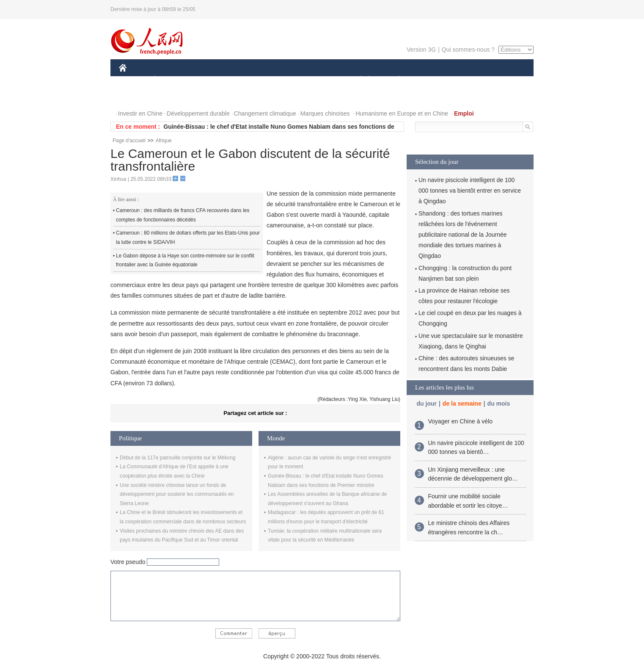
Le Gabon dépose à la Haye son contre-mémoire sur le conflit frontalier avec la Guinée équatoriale (185, 260)
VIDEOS (170, 97)
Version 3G (421, 50)
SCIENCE (282, 80)
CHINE (133, 80)
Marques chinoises (325, 113)
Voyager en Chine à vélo (461, 421)
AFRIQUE (244, 80)
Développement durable (198, 113)
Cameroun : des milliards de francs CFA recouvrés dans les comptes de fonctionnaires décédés (183, 215)
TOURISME (465, 80)
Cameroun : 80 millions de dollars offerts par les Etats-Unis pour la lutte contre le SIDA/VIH (188, 238)
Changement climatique (265, 113)
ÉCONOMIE (170, 80)
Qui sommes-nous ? (468, 50)
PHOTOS (136, 97)
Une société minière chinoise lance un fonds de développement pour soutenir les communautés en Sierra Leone (177, 494)
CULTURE (319, 80)
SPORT (428, 80)
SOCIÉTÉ (357, 80)
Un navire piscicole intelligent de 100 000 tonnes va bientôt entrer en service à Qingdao (470, 191)
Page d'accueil (129, 141)
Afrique (164, 141)
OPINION (504, 80)
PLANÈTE (395, 80)
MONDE (209, 80)
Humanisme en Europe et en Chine (402, 113)
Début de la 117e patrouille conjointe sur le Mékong (178, 458)
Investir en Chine (140, 113)
